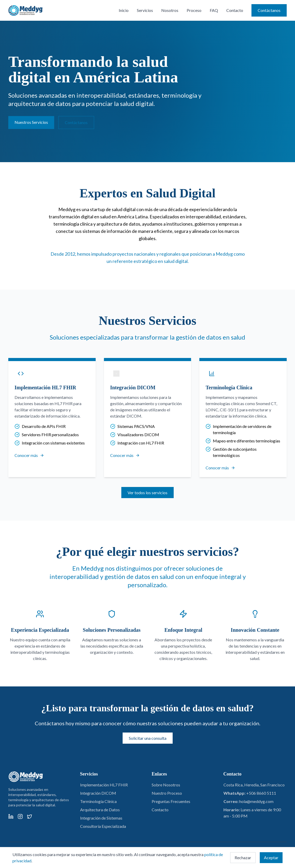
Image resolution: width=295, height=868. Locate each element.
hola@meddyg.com (256, 801)
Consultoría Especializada (103, 826)
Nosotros (170, 10)
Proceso (194, 10)
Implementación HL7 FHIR (104, 785)
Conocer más (29, 455)
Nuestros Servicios (31, 122)
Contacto (235, 10)
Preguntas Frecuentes (171, 801)
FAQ (214, 10)
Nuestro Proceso (167, 793)
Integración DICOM (98, 793)
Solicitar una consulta (148, 738)
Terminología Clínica (98, 801)
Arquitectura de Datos (100, 810)
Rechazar (243, 858)
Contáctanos (269, 10)
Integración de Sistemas (101, 818)
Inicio (124, 10)
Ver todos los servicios (147, 493)
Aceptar (271, 858)
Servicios (145, 10)
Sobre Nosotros (166, 785)
